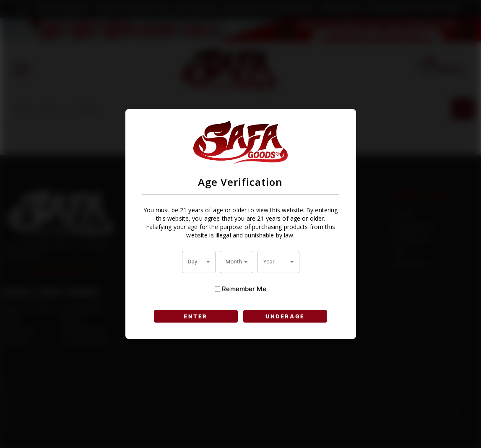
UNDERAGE (285, 316)
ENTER (196, 316)
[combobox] (199, 262)
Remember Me (240, 289)
